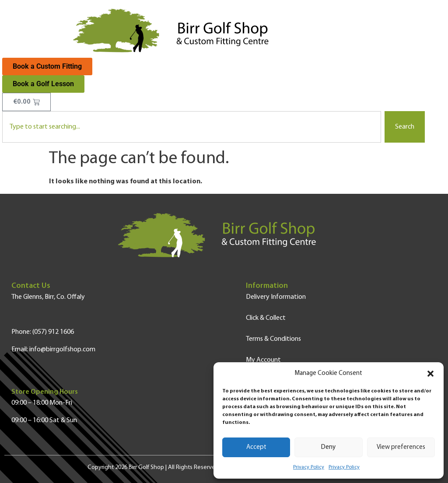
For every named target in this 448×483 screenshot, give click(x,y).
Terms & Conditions (273, 339)
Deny (328, 447)
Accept (256, 447)
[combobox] (192, 127)
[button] (430, 374)
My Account (263, 360)
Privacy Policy (309, 467)
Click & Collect (266, 318)
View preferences (401, 447)
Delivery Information (276, 297)
